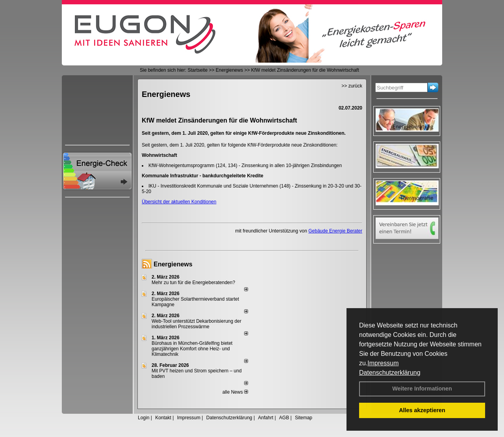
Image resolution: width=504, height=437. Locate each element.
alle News (235, 392)
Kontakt (163, 418)
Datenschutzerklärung (390, 373)
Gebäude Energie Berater (335, 231)
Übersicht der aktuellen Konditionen (179, 202)
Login (144, 418)
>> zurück (352, 86)
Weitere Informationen (422, 389)
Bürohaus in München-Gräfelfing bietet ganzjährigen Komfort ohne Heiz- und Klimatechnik (192, 349)
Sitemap (304, 418)
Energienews (173, 264)
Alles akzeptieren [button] (422, 410)
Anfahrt (266, 418)
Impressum (383, 363)
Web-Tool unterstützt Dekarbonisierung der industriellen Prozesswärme (196, 324)
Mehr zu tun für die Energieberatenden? (193, 283)
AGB (284, 418)
